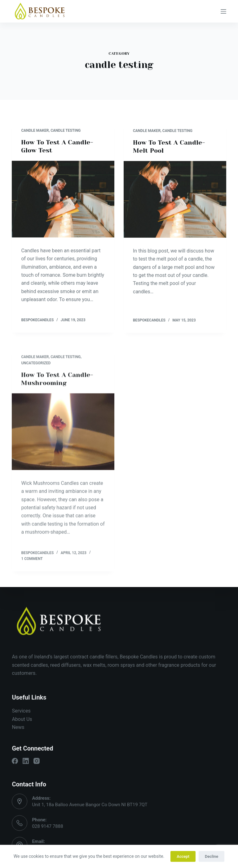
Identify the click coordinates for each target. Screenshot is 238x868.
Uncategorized (36, 367)
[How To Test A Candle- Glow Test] (63, 199)
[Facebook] (15, 761)
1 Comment (32, 563)
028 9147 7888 (47, 826)
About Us (22, 719)
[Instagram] (37, 761)
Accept (183, 856)
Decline (212, 856)
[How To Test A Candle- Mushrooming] (63, 436)
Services (21, 711)
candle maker (35, 130)
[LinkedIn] (26, 761)
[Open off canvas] (223, 11)
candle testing (66, 130)
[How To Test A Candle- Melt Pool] (175, 200)
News (18, 727)
